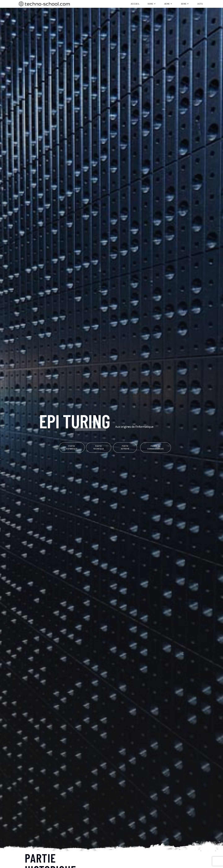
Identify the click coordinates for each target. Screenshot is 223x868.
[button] (72, 448)
